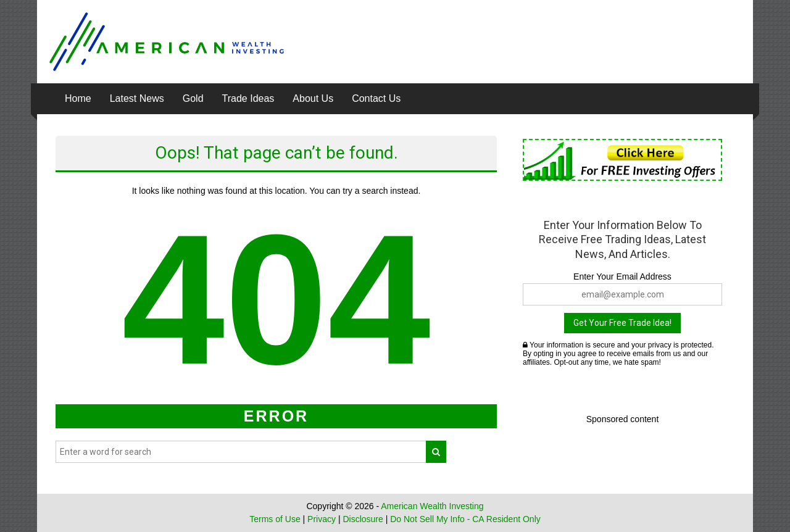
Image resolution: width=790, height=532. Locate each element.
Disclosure (363, 519)
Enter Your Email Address (622, 276)
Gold (193, 98)
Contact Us (376, 98)
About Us (313, 98)
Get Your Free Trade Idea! (622, 323)
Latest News (137, 98)
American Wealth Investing (432, 506)
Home (78, 98)
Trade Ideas (248, 98)
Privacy (322, 519)
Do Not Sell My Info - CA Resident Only (465, 519)
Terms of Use (275, 519)
